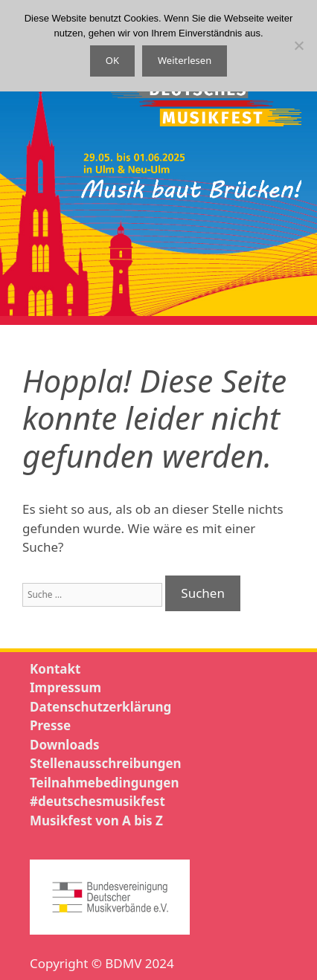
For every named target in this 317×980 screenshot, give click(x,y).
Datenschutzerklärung (100, 707)
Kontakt (55, 669)
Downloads (64, 745)
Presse (50, 725)
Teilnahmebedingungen (104, 783)
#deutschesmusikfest (97, 801)
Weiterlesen (185, 60)
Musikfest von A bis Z (96, 821)
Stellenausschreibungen (106, 763)
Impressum (65, 687)
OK (112, 60)
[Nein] (298, 45)
